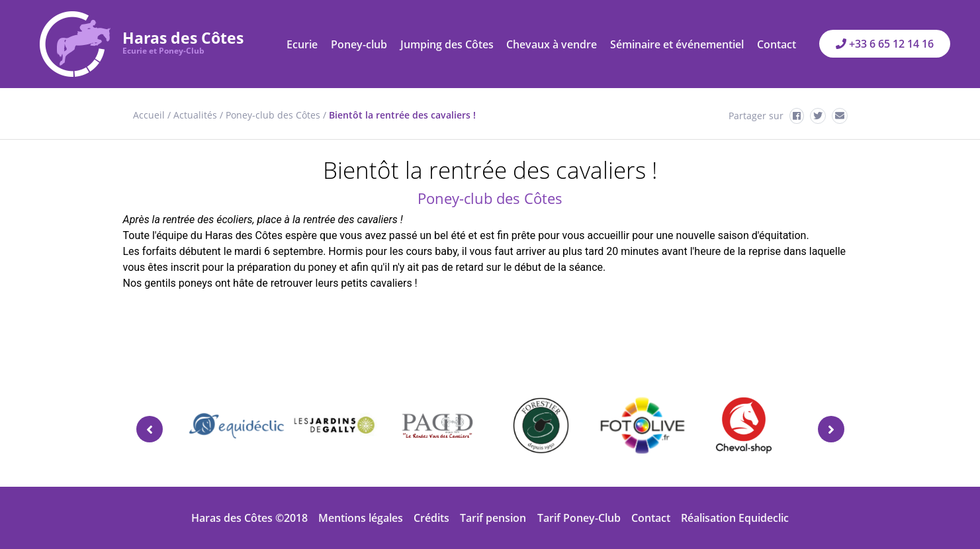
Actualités (195, 115)
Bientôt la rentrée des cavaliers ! (402, 115)
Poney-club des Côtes (273, 115)
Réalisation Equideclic (735, 518)
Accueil (149, 115)
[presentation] (150, 429)
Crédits (431, 518)
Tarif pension (493, 518)
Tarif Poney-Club (579, 518)
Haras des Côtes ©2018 (249, 518)
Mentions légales (361, 518)
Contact (651, 518)
